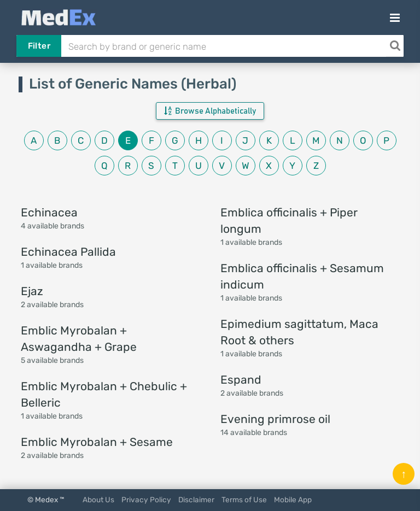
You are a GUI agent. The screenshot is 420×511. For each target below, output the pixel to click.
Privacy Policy (146, 500)
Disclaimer (196, 500)
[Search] (395, 46)
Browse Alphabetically (210, 111)
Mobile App (293, 500)
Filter (39, 46)
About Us (98, 500)
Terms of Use (244, 500)
